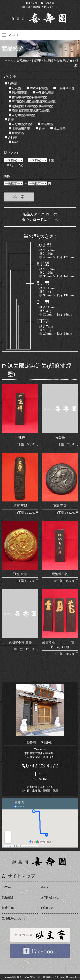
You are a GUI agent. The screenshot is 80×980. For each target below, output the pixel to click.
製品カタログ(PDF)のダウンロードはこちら (40, 217)
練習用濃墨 (18, 93)
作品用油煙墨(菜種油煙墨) (28, 97)
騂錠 (13, 142)
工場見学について (14, 919)
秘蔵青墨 (16, 133)
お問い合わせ (50, 897)
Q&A (44, 887)
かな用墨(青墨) (20, 124)
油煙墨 (11, 84)
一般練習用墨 (64, 88)
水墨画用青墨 (19, 128)
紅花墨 (15, 88)
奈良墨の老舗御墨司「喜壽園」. (35, 977)
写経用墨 (45, 124)
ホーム (6, 887)
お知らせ (47, 908)
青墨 (9, 119)
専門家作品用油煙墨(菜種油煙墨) (32, 102)
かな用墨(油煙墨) (22, 115)
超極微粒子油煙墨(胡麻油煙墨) (31, 106)
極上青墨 (58, 128)
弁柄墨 (11, 137)
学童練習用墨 (37, 88)
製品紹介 (8, 897)
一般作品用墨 (43, 93)
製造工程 (8, 908)
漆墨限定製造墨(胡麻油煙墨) (29, 111)
